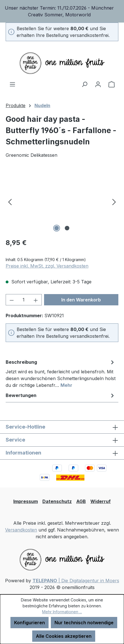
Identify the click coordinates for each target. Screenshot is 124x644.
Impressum (26, 501)
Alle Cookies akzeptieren (64, 636)
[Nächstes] (114, 201)
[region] (62, 11)
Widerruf (101, 501)
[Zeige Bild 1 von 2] (57, 228)
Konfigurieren (30, 623)
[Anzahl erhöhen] (36, 300)
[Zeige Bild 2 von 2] (67, 228)
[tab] (61, 373)
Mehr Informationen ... (62, 612)
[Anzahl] (24, 300)
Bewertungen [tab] (61, 395)
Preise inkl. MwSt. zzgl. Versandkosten (47, 266)
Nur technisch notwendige (84, 623)
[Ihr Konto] (98, 84)
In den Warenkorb (81, 300)
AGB (81, 501)
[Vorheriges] (10, 201)
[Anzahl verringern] (12, 300)
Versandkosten (21, 530)
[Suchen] (84, 84)
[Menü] (12, 84)
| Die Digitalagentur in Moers (76, 581)
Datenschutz (57, 501)
